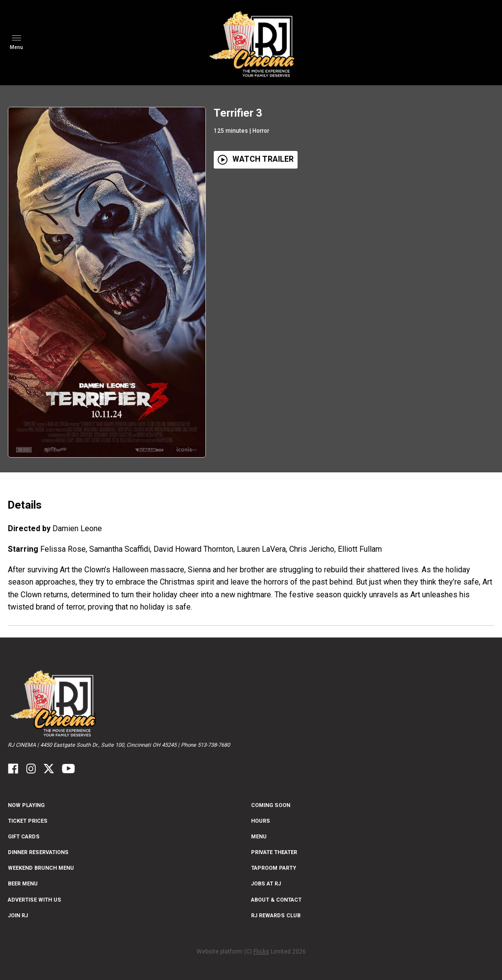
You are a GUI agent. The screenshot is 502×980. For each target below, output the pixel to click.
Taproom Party (274, 868)
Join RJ (18, 916)
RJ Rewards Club (276, 916)
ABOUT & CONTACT (276, 900)
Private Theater (274, 852)
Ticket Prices (28, 821)
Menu (259, 837)
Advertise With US (35, 900)
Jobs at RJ (266, 884)
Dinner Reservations (38, 852)
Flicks (261, 952)
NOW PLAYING (26, 805)
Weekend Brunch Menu (41, 868)
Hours (261, 821)
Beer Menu (23, 884)
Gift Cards (24, 837)
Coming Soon (271, 805)
